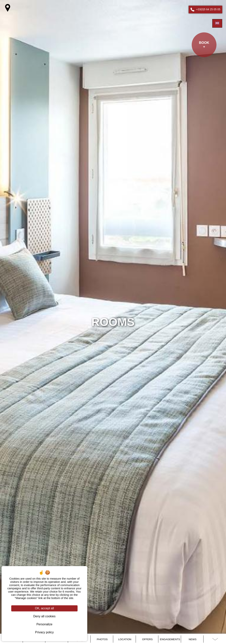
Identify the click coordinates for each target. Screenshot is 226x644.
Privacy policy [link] (44, 632)
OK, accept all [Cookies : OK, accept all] (44, 608)
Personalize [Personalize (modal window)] (44, 624)
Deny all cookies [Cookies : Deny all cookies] (44, 616)
